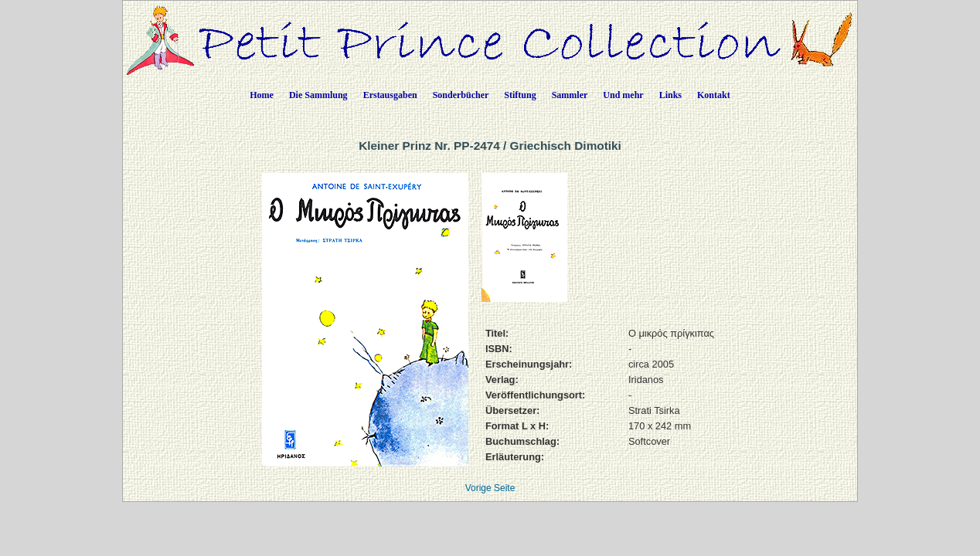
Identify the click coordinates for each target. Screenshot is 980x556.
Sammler (570, 95)
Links (670, 95)
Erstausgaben (390, 95)
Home (262, 95)
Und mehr (623, 95)
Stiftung (520, 95)
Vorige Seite (490, 488)
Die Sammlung (318, 95)
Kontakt (714, 95)
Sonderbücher (461, 95)
